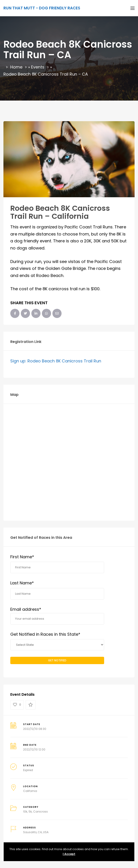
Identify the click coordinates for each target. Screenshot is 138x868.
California (30, 791)
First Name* (22, 557)
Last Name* (22, 583)
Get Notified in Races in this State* (45, 634)
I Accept (69, 854)
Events (38, 67)
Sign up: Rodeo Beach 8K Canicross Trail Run (56, 361)
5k (30, 812)
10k (25, 812)
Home (16, 67)
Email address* (57, 615)
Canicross (41, 812)
